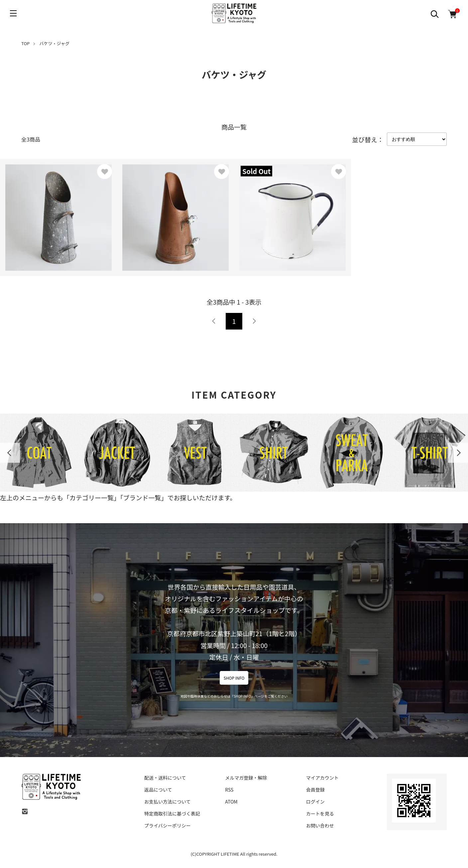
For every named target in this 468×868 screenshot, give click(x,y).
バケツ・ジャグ (55, 43)
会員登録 (315, 790)
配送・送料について (165, 778)
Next (458, 453)
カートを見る (320, 814)
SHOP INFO (234, 678)
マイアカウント (322, 778)
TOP (25, 43)
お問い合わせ (320, 825)
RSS (229, 790)
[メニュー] (13, 13)
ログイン (315, 802)
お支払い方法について (168, 802)
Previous (10, 453)
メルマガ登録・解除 (246, 778)
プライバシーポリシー (168, 825)
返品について (158, 790)
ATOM (231, 802)
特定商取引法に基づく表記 (172, 814)
